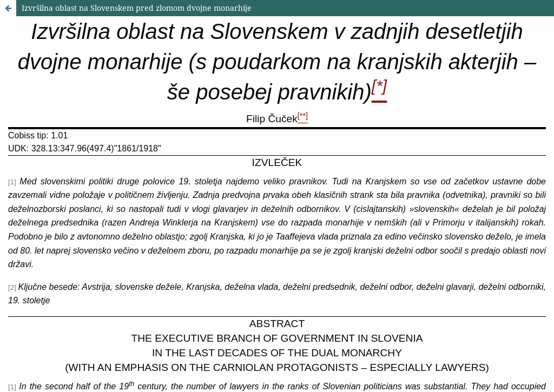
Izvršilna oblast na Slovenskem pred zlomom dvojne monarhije (137, 8)
